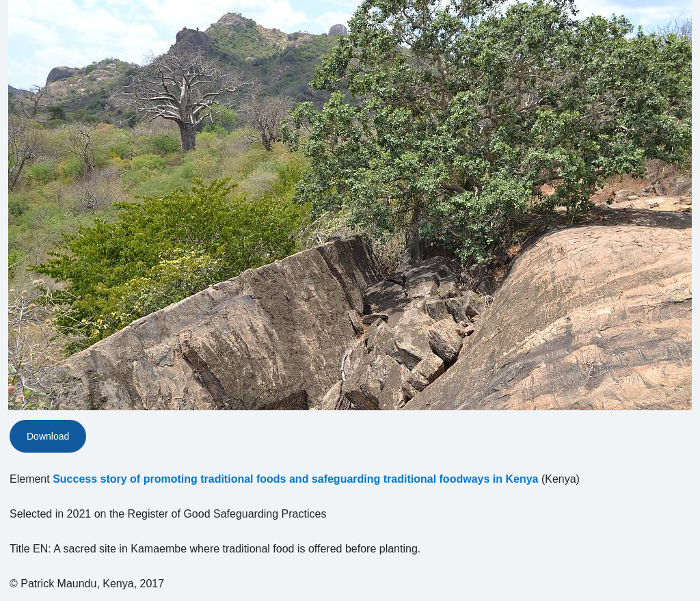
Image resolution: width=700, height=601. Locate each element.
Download (48, 436)
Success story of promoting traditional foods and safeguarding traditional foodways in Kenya (295, 479)
